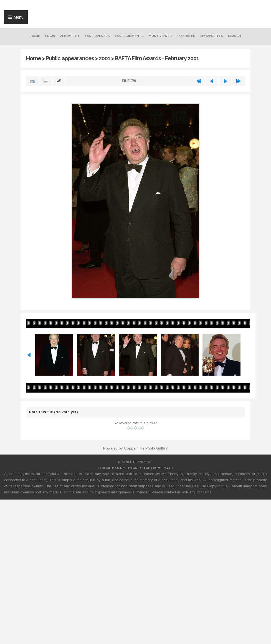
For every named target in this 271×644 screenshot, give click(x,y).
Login (50, 36)
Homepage (162, 468)
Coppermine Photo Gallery (146, 448)
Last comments (129, 36)
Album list (70, 36)
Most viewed (160, 36)
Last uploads (97, 36)
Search (234, 36)
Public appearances (70, 58)
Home (35, 36)
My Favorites (212, 36)
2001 (104, 58)
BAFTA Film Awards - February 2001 (157, 58)
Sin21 (121, 468)
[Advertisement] (136, 519)
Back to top (139, 468)
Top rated (186, 36)
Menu (18, 17)
